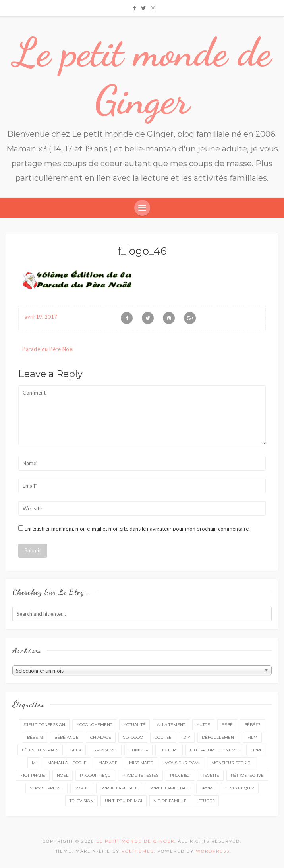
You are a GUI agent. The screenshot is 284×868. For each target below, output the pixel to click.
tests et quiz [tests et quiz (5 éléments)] (240, 788)
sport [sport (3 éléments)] (207, 788)
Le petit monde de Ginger (142, 76)
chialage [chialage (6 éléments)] (101, 737)
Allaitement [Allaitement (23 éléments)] (171, 725)
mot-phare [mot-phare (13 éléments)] (33, 775)
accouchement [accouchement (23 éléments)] (94, 725)
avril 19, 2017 (41, 317)
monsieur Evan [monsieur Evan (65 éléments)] (182, 763)
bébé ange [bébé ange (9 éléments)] (67, 737)
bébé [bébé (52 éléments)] (227, 725)
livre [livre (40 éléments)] (257, 750)
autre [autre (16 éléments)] (203, 725)
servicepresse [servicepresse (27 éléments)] (46, 788)
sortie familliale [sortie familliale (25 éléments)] (169, 788)
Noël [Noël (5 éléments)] (63, 775)
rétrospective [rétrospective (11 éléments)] (247, 775)
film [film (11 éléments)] (252, 737)
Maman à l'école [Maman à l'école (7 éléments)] (67, 763)
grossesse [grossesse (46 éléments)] (105, 750)
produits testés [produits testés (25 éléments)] (140, 775)
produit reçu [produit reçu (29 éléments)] (95, 775)
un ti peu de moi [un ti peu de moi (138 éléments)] (124, 801)
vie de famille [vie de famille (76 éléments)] (170, 801)
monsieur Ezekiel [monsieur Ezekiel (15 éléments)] (232, 763)
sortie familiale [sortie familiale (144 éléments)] (119, 788)
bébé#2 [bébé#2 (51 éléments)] (252, 725)
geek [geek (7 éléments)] (76, 750)
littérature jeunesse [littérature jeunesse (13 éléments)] (214, 750)
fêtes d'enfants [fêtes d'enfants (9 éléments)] (40, 750)
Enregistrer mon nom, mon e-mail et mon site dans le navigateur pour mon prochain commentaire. (137, 529)
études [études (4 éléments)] (206, 801)
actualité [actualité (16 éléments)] (134, 725)
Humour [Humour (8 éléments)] (138, 750)
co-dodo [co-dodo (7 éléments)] (133, 737)
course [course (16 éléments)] (163, 737)
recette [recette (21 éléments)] (210, 775)
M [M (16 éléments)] (34, 763)
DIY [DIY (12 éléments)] (187, 737)
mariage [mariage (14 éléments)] (108, 763)
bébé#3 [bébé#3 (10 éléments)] (35, 737)
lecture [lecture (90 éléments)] (169, 750)
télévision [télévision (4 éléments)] (81, 801)
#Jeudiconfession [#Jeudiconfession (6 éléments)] (44, 725)
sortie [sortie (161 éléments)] (82, 788)
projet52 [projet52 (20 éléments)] (180, 775)
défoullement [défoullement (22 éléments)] (219, 737)
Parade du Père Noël (48, 349)
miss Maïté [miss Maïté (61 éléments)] (141, 763)
